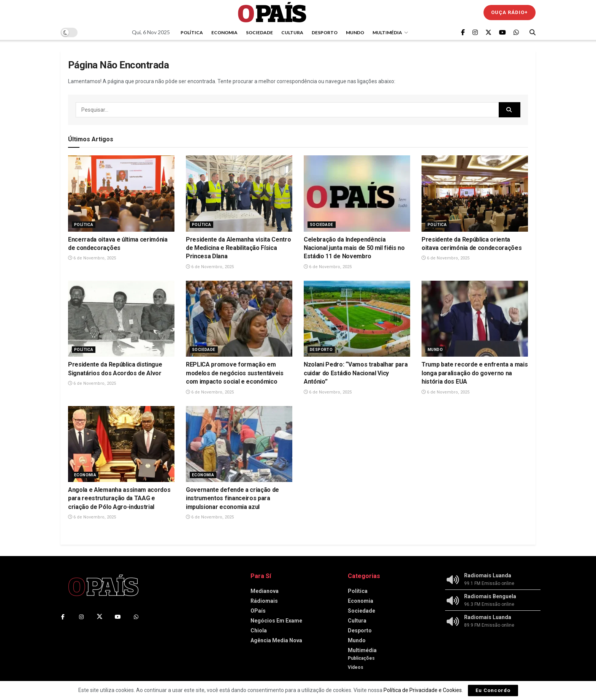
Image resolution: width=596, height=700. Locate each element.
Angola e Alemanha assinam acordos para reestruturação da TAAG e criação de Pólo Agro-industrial (119, 498)
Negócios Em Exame (276, 621)
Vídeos (356, 667)
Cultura (292, 32)
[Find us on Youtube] (502, 32)
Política (192, 32)
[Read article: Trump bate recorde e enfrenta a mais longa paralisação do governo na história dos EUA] (475, 319)
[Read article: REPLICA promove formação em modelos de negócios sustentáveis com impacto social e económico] (239, 319)
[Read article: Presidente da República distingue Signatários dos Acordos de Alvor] (121, 319)
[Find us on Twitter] (488, 32)
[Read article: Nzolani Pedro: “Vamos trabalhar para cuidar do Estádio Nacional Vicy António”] (357, 319)
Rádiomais (264, 601)
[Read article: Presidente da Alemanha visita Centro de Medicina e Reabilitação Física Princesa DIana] (239, 193)
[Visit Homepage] (272, 12)
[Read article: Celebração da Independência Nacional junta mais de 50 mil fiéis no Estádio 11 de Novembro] (357, 193)
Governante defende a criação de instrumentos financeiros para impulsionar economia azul (232, 498)
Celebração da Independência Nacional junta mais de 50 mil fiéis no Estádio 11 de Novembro (354, 248)
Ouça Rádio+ (510, 12)
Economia (224, 32)
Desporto (325, 32)
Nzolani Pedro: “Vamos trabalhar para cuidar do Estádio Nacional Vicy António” (356, 373)
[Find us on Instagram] (475, 32)
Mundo (355, 32)
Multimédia (387, 32)
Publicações (361, 658)
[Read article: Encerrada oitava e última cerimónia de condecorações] (121, 193)
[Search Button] (533, 32)
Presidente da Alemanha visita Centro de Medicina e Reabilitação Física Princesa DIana (238, 248)
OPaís (258, 611)
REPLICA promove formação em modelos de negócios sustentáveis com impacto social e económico (235, 373)
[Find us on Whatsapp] (516, 32)
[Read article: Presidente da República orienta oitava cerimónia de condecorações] (475, 193)
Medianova (265, 591)
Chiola (259, 630)
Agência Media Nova (276, 640)
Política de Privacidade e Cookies (423, 690)
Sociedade (259, 32)
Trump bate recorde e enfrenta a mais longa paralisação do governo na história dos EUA (475, 373)
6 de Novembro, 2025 (92, 258)
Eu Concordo (493, 690)
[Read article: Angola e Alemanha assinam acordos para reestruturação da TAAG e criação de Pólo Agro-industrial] (121, 444)
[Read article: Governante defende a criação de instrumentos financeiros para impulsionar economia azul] (239, 444)
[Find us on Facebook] (463, 32)
